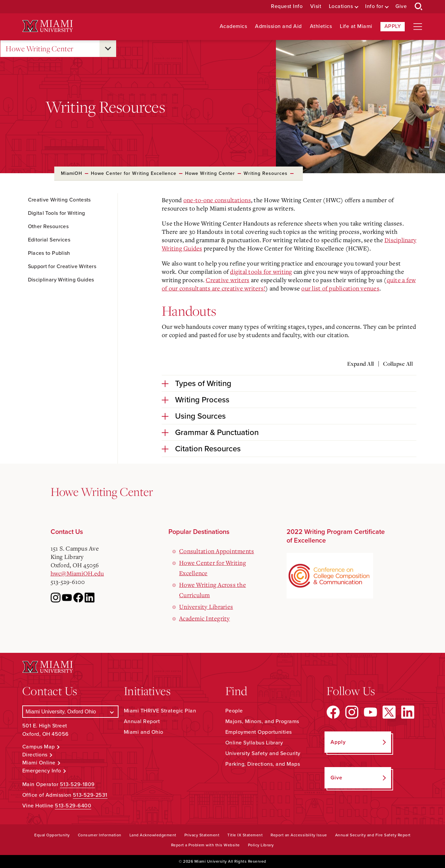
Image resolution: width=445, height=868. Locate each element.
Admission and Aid (278, 26)
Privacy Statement (202, 835)
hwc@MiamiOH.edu (77, 573)
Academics (233, 26)
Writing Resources (266, 173)
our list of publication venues (340, 288)
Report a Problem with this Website (206, 845)
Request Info (287, 6)
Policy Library (261, 845)
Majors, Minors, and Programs (262, 721)
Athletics (321, 26)
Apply (393, 26)
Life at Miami (356, 26)
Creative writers (227, 280)
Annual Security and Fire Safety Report (373, 835)
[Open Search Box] (419, 7)
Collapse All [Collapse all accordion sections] (398, 364)
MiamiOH (72, 173)
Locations (341, 6)
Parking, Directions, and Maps (263, 764)
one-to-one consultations (217, 200)
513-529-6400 (73, 806)
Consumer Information (100, 835)
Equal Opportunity (52, 835)
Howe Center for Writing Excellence (134, 173)
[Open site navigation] (418, 27)
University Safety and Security (263, 753)
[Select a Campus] (70, 712)
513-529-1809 (77, 784)
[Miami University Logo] (48, 26)
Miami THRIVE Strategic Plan (160, 711)
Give (401, 6)
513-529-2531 (90, 795)
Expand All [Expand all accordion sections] (361, 364)
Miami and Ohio (144, 732)
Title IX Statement (245, 835)
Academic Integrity (205, 618)
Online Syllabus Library (254, 743)
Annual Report (142, 721)
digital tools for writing (261, 271)
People (234, 711)
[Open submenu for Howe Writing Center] (108, 49)
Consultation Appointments (217, 551)
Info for (374, 6)
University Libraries (206, 607)
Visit (316, 6)
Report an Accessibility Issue (299, 835)
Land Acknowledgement (153, 835)
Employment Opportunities (259, 732)
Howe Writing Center (40, 49)
